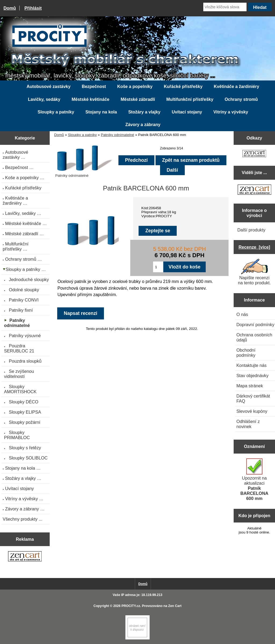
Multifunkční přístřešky (190, 99)
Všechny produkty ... (23, 519)
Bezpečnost (94, 87)
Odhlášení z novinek (248, 424)
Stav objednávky (252, 376)
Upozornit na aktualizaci (254, 480)
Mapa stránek (250, 386)
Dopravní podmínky (255, 325)
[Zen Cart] (137, 638)
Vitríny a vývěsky (231, 112)
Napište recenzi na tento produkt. (254, 272)
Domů (10, 8)
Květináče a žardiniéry (236, 87)
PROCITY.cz (131, 606)
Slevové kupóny (252, 411)
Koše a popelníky (135, 87)
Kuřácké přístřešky (183, 87)
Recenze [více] (254, 247)
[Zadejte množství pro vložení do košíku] (158, 267)
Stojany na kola (101, 112)
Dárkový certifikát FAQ (253, 398)
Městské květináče (91, 99)
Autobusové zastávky (49, 87)
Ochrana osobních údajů (254, 337)
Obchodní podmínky (246, 353)
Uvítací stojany (187, 112)
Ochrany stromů (241, 99)
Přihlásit (33, 8)
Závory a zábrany (143, 125)
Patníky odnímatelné (117, 135)
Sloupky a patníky (82, 135)
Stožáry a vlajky (144, 112)
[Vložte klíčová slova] (225, 7)
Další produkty (251, 230)
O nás (242, 314)
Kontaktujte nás (251, 365)
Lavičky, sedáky (44, 99)
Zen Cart (175, 606)
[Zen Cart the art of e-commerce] (25, 557)
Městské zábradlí (138, 99)
